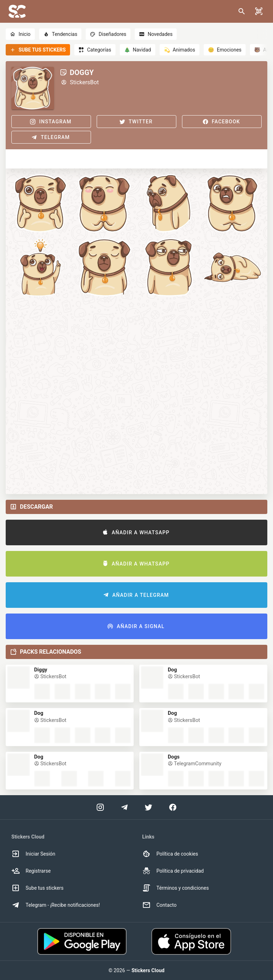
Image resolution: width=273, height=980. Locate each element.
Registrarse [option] (31, 871)
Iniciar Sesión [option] (33, 854)
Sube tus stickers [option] (38, 888)
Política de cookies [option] (170, 854)
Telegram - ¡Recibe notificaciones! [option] (56, 905)
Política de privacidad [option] (173, 871)
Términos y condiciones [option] (175, 888)
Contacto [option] (159, 905)
